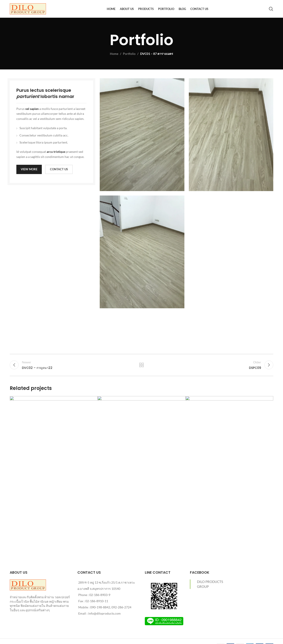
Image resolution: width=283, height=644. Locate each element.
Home (114, 54)
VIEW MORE (29, 169)
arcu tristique (56, 152)
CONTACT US (59, 169)
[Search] (271, 9)
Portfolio (129, 54)
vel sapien (32, 109)
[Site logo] (28, 9)
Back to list (142, 365)
